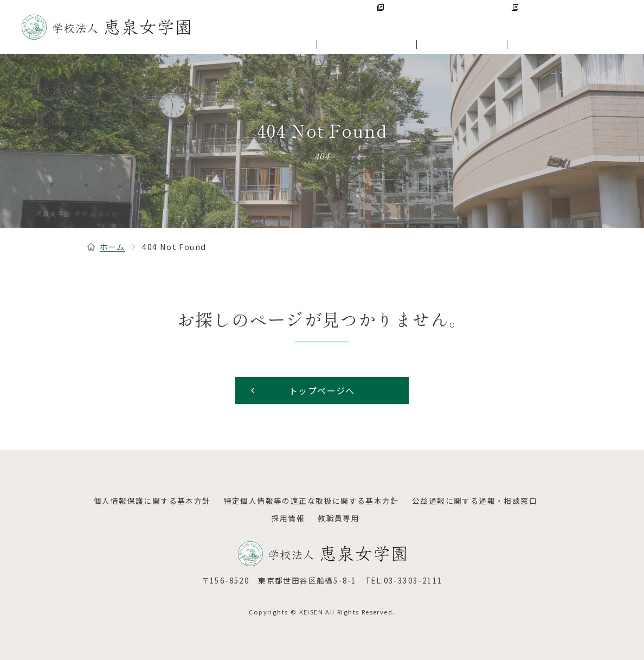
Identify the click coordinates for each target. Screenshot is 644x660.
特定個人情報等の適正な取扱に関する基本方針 (311, 501)
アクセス (606, 16)
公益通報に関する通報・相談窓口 (475, 501)
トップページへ (302, 390)
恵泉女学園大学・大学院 (471, 16)
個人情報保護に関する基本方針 (152, 501)
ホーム (106, 246)
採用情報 (557, 16)
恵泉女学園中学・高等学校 (349, 16)
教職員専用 (339, 518)
